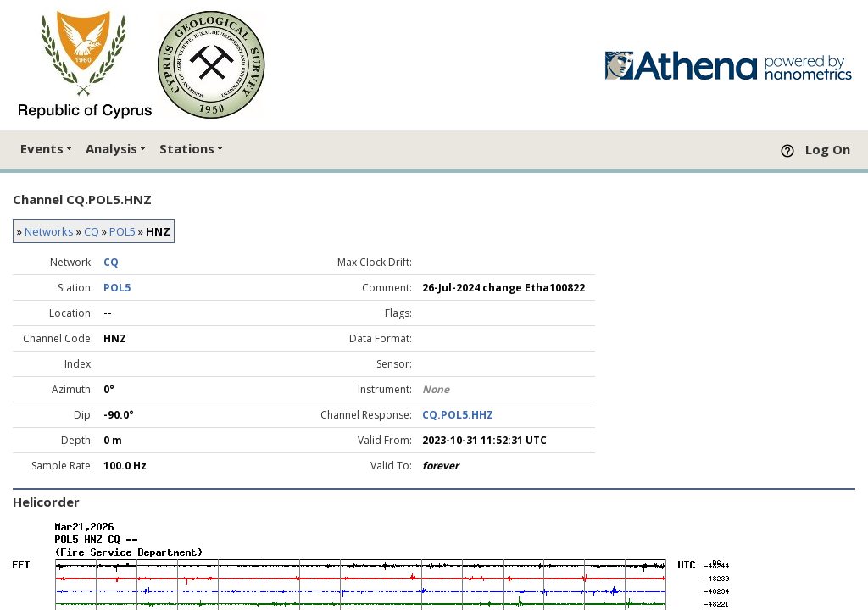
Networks (49, 231)
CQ (92, 231)
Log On (828, 149)
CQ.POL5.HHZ (458, 415)
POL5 (122, 231)
